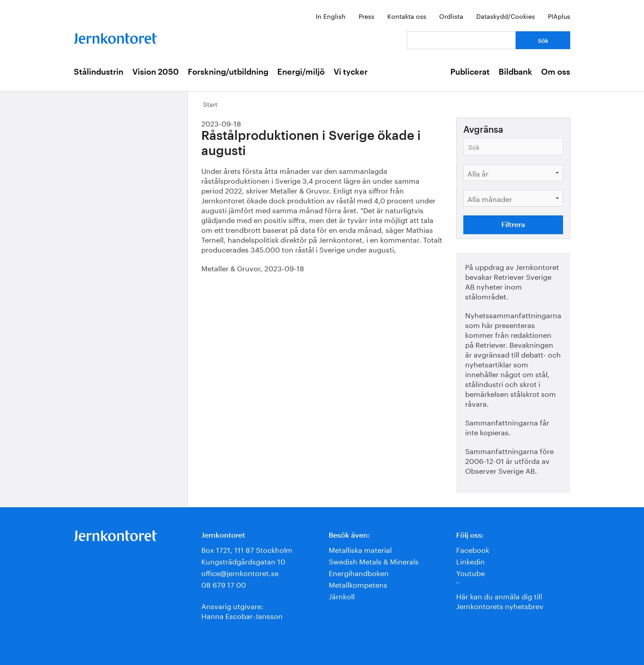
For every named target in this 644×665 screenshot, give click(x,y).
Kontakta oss (407, 16)
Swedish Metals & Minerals (374, 561)
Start (210, 104)
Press (366, 16)
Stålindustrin (99, 72)
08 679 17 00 (224, 584)
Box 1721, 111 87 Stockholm (247, 549)
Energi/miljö (301, 72)
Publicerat (470, 72)
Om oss (556, 72)
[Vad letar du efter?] (461, 40)
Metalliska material (360, 549)
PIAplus (559, 16)
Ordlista (451, 16)
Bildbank (515, 72)
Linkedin (470, 561)
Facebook (473, 549)
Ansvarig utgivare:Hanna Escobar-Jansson (242, 610)
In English (331, 16)
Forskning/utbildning (228, 72)
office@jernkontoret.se (240, 572)
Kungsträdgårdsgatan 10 (243, 561)
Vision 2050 (156, 72)
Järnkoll (342, 596)
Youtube (470, 572)
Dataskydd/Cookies (506, 16)
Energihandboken (359, 572)
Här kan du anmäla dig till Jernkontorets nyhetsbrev (500, 600)
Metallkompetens (358, 584)
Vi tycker (351, 72)
